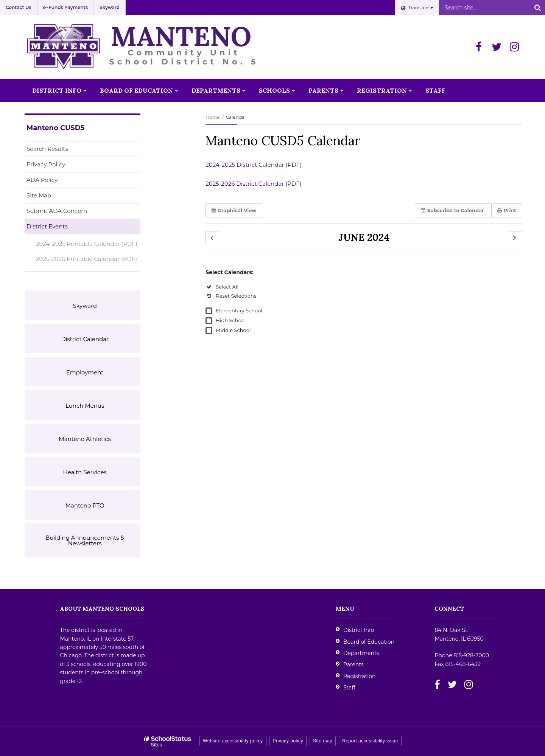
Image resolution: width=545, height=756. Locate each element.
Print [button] (507, 210)
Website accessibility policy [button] (233, 741)
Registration (359, 676)
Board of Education (369, 642)
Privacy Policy (46, 164)
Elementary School (239, 310)
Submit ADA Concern (57, 211)
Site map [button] (323, 741)
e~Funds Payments (65, 7)
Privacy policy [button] (288, 741)
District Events (47, 226)
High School (231, 320)
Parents (353, 664)
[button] (212, 238)
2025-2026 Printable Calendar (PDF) (88, 260)
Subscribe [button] (452, 210)
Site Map (39, 195)
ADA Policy (42, 180)
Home (213, 117)
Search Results (47, 149)
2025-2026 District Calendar (245, 184)
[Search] (537, 8)
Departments (361, 653)
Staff (349, 688)
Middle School (233, 330)
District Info (359, 630)
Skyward (110, 7)
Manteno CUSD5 (55, 128)
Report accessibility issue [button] (370, 741)
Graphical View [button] (234, 210)
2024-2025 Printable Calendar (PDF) (87, 244)
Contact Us (19, 7)
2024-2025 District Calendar (245, 165)
